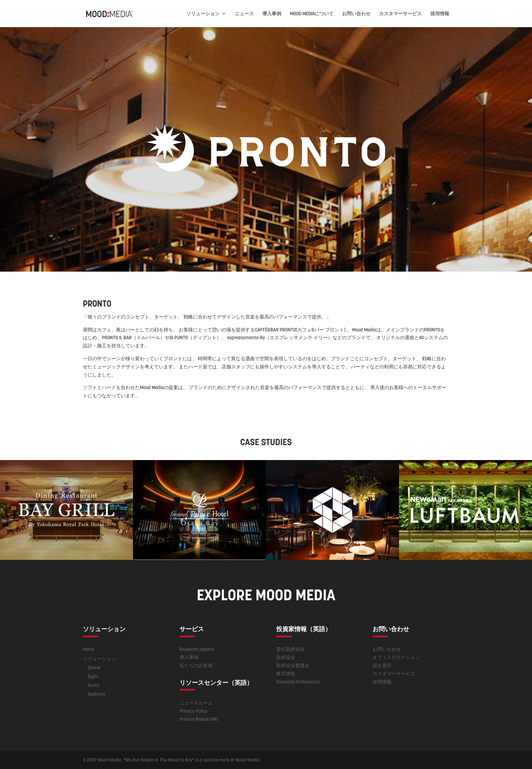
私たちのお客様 (196, 665)
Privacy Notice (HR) (199, 719)
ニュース (244, 14)
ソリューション (203, 14)
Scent (93, 685)
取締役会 (286, 657)
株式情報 (286, 674)
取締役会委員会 (293, 665)
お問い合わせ (356, 14)
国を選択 (382, 665)
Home (88, 649)
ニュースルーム (196, 703)
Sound (94, 667)
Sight (93, 676)
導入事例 (272, 14)
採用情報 (440, 14)
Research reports (197, 649)
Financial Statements (298, 682)
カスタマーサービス (400, 14)
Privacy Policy (194, 711)
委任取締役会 (290, 649)
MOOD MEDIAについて (312, 14)
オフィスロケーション (396, 657)
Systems (96, 694)
